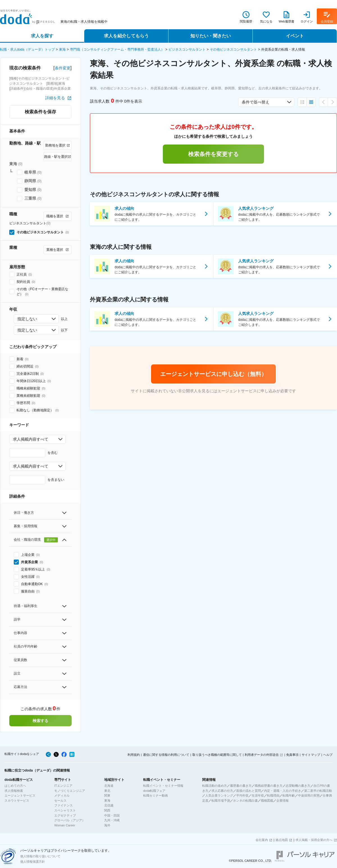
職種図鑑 (267, 801)
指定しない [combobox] (27, 319)
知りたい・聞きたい (211, 36)
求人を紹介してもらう (126, 36)
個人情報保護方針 (33, 862)
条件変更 (63, 68)
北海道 (109, 786)
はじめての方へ (15, 786)
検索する (40, 721)
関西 (107, 810)
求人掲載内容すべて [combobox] (31, 439)
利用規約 (134, 755)
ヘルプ (328, 755)
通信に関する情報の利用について (166, 755)
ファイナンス (63, 805)
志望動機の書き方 (298, 786)
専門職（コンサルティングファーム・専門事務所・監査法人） (117, 49)
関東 (107, 795)
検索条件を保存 (40, 112)
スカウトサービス (17, 801)
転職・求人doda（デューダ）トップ (27, 49)
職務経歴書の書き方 (269, 786)
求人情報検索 (14, 791)
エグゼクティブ (65, 815)
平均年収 (242, 795)
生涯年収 (258, 795)
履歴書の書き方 (241, 786)
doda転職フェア (154, 791)
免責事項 (292, 755)
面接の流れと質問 (249, 791)
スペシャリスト (65, 810)
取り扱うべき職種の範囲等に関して (217, 755)
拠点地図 (282, 840)
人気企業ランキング (219, 795)
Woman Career (65, 825)
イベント (295, 36)
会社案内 (262, 840)
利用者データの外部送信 (262, 755)
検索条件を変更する (213, 154)
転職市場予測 (221, 801)
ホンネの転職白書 (245, 801)
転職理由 (273, 795)
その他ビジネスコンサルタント (233, 49)
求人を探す (42, 36)
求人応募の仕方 (222, 791)
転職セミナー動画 (156, 795)
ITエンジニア (63, 786)
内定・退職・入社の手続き (283, 791)
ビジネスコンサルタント (187, 49)
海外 (107, 825)
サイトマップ (311, 755)
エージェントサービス (20, 795)
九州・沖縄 (112, 820)
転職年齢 (289, 795)
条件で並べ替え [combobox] (256, 102)
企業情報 (283, 801)
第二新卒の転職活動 (318, 791)
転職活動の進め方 (215, 786)
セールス (60, 801)
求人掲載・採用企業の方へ (314, 840)
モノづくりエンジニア (70, 791)
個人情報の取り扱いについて (40, 856)
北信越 (109, 805)
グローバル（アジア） (70, 820)
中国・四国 (112, 815)
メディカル (62, 795)
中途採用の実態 (309, 795)
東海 (62, 49)
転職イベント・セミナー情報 (163, 786)
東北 (107, 791)
